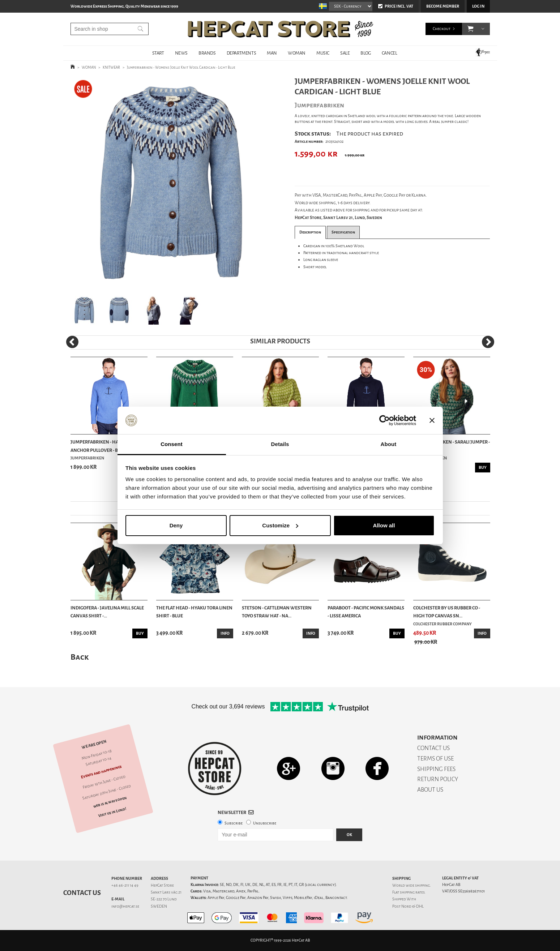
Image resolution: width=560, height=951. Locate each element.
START (158, 53)
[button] (471, 29)
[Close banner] (432, 420)
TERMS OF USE (435, 759)
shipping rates (412, 892)
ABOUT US (430, 790)
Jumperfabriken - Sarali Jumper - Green (452, 446)
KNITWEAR (111, 67)
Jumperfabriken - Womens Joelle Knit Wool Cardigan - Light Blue (181, 67)
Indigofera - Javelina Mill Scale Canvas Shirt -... (107, 612)
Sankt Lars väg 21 (166, 892)
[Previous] (72, 342)
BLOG (366, 53)
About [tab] (389, 444)
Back (80, 657)
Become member (443, 6)
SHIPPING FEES (436, 769)
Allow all (384, 525)
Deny (176, 525)
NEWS (181, 53)
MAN (272, 53)
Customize (280, 525)
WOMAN (297, 53)
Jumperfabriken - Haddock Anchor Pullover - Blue (102, 446)
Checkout (442, 29)
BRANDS (207, 53)
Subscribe (234, 823)
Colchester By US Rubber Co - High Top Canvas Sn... (447, 612)
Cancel (390, 53)
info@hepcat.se (125, 906)
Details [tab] (280, 444)
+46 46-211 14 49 (125, 885)
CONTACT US (433, 748)
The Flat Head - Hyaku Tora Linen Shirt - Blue (194, 612)
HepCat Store (162, 885)
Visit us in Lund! (112, 812)
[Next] (488, 342)
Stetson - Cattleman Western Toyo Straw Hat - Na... (277, 612)
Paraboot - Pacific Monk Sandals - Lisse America (366, 612)
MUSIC (323, 53)
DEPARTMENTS (241, 53)
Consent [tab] (172, 444)
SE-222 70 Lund (164, 899)
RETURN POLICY (438, 779)
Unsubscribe (265, 823)
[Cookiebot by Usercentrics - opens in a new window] (384, 420)
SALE (345, 53)
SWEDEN (159, 906)
